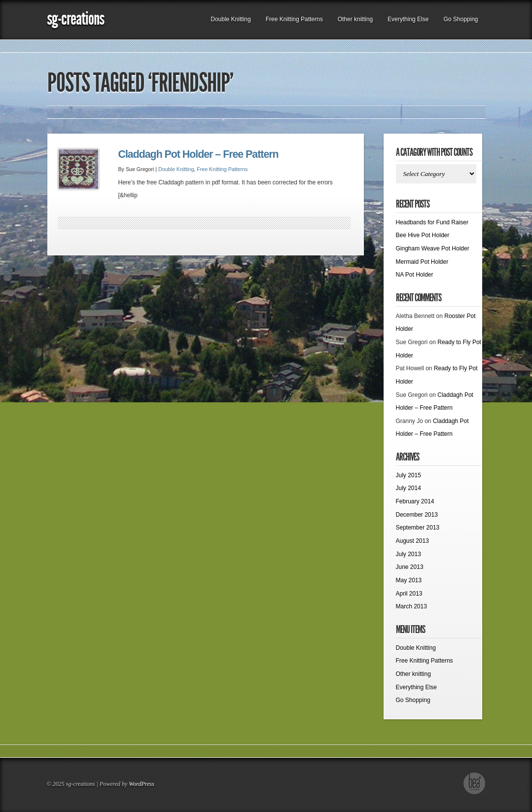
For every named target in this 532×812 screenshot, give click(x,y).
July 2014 (408, 488)
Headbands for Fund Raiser (432, 222)
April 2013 (409, 594)
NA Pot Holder (415, 275)
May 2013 (409, 580)
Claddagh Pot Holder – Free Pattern (198, 154)
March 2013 (411, 606)
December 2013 (417, 515)
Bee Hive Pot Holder (423, 235)
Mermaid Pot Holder (422, 262)
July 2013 (408, 554)
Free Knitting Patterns (294, 19)
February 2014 (415, 501)
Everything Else (408, 19)
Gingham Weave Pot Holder (433, 248)
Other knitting (355, 19)
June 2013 (410, 567)
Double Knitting (231, 19)
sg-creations (75, 18)
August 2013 (412, 541)
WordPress (141, 784)
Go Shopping (461, 19)
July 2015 (408, 475)
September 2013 (418, 528)
